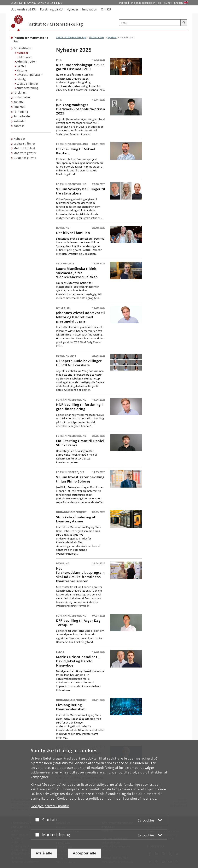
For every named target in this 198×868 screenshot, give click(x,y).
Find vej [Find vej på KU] (122, 3)
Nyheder (22, 53)
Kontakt (19, 126)
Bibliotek (19, 107)
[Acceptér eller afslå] (38, 819)
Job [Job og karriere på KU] (159, 3)
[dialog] (99, 804)
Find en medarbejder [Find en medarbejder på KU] (142, 3)
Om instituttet (23, 48)
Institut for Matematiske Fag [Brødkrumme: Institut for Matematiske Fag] (71, 37)
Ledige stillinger (27, 84)
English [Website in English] (178, 3)
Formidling (21, 112)
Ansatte (19, 102)
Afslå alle (44, 853)
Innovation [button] (90, 9)
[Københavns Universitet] (17, 23)
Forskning (20, 92)
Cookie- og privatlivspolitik (78, 798)
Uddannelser (22, 97)
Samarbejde (22, 116)
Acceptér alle (84, 853)
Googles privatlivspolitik (50, 806)
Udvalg (21, 79)
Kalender (20, 121)
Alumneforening (27, 88)
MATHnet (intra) (24, 148)
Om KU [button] (106, 9)
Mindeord (26, 57)
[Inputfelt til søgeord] (150, 23)
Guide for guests (25, 158)
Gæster (21, 66)
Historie (22, 70)
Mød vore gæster (25, 153)
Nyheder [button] (72, 9)
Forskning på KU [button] (51, 9)
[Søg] (184, 23)
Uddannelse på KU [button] (23, 9)
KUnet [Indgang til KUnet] (168, 3)
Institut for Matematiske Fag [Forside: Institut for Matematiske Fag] (31, 40)
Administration (26, 62)
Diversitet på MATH (29, 75)
